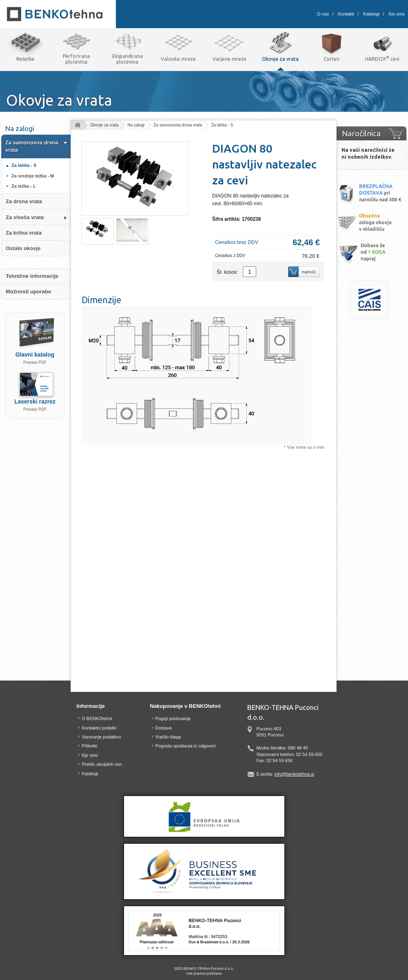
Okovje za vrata (104, 125)
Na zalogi (136, 125)
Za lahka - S (222, 125)
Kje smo (397, 14)
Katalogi (371, 14)
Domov (77, 125)
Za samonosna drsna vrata (178, 125)
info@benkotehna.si (294, 774)
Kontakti (346, 14)
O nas (323, 14)
